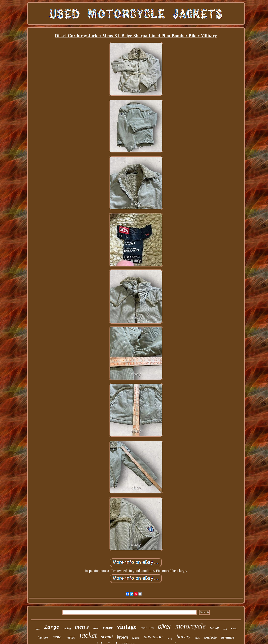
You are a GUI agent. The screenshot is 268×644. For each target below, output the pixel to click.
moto (57, 637)
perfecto (211, 637)
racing (67, 628)
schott (107, 637)
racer (108, 627)
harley (183, 636)
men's (82, 627)
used (225, 629)
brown (122, 637)
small (197, 638)
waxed (70, 637)
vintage (127, 626)
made (37, 629)
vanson (136, 638)
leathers (43, 638)
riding (170, 638)
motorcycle (190, 626)
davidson (153, 637)
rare (96, 628)
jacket (88, 635)
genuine (227, 637)
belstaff (214, 628)
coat (234, 628)
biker (164, 627)
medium (147, 628)
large (52, 627)
